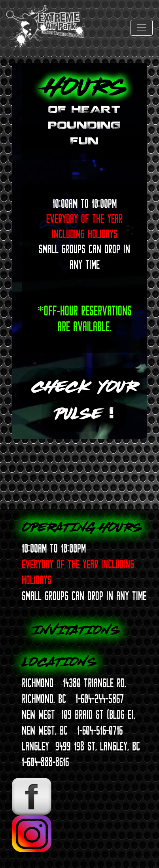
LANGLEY (35, 746)
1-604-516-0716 (100, 730)
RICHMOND (38, 683)
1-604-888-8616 (45, 762)
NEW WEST (38, 714)
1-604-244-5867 (100, 699)
